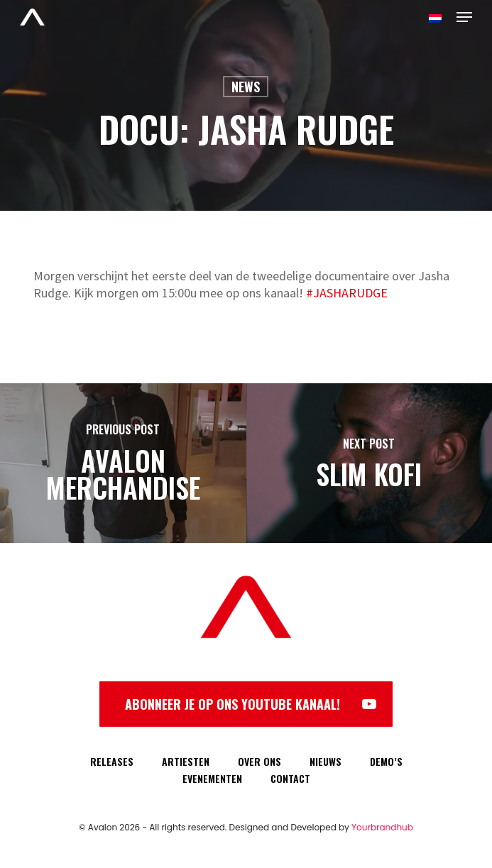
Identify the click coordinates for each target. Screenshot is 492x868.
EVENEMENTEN (212, 778)
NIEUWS (326, 761)
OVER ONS (259, 761)
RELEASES (112, 761)
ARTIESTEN (186, 761)
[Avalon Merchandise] (123, 463)
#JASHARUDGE (347, 293)
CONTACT (290, 778)
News (246, 87)
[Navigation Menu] (464, 17)
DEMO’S (386, 761)
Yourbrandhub (382, 827)
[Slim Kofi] (370, 463)
